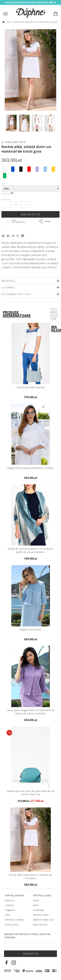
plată (36, 905)
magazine (10, 910)
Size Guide (7, 194)
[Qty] (16, 205)
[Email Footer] (30, 946)
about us (10, 900)
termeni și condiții (14, 920)
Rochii (9, 22)
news (8, 915)
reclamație (39, 910)
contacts (9, 905)
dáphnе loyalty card (43, 920)
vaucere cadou (41, 915)
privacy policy (12, 925)
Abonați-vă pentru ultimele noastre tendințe (27, 936)
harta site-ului (40, 925)
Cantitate (6, 200)
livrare (36, 900)
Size (3, 184)
